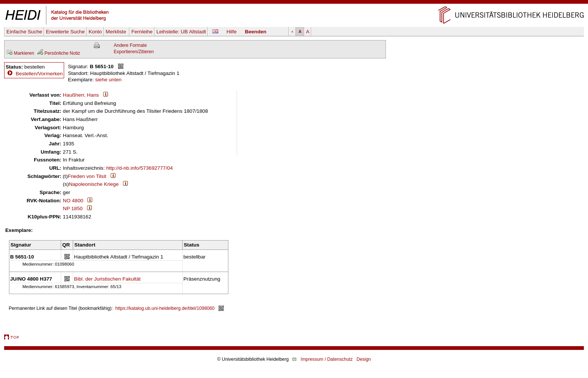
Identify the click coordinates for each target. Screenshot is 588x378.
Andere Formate (130, 45)
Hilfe (232, 32)
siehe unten (108, 80)
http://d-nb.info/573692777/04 (139, 168)
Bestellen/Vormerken (39, 74)
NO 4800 (73, 201)
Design (364, 359)
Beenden (256, 32)
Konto (95, 32)
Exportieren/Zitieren (134, 52)
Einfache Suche (24, 32)
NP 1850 (73, 208)
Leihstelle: (181, 32)
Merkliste (117, 32)
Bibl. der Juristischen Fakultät (107, 279)
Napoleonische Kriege (94, 184)
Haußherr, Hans (81, 95)
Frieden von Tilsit (87, 176)
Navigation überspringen (294, 3)
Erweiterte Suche (65, 32)
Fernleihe (142, 32)
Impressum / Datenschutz (327, 359)
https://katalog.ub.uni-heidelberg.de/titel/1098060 (165, 308)
